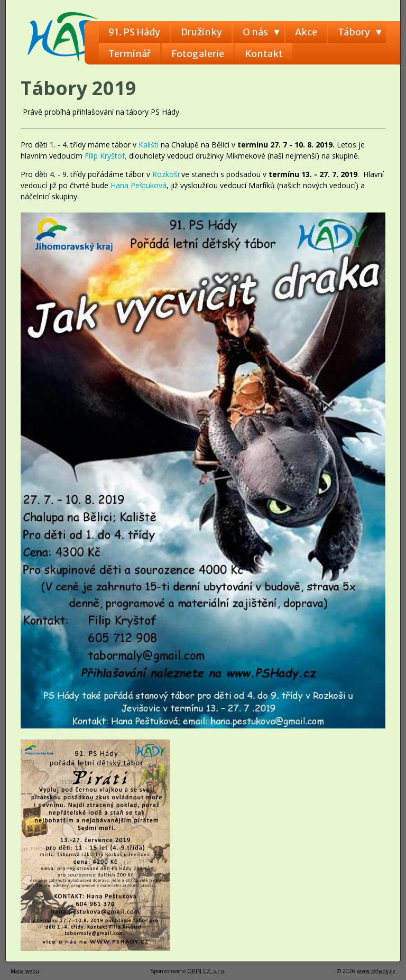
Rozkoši (167, 174)
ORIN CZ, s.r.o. (206, 971)
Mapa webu (25, 971)
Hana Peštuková (139, 185)
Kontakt (264, 54)
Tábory (354, 32)
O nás (255, 32)
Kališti (150, 145)
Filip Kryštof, (107, 156)
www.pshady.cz (376, 971)
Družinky (201, 32)
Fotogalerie (198, 54)
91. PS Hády (134, 32)
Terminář (130, 54)
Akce (306, 32)
